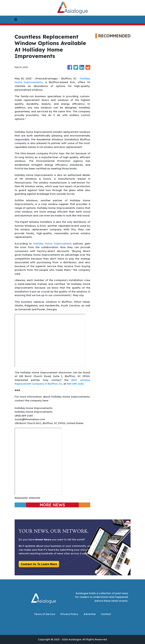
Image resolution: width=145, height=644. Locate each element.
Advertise (90, 614)
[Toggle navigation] (16, 19)
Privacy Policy (69, 614)
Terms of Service (45, 614)
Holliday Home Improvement (52, 244)
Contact (106, 614)
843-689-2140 (75, 384)
